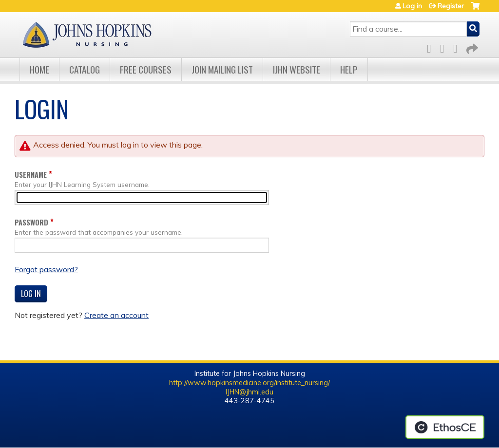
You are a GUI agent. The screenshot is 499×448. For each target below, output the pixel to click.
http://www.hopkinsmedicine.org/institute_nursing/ (249, 383)
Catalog (85, 69)
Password (31, 222)
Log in (412, 6)
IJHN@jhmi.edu (249, 392)
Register (451, 6)
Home (39, 69)
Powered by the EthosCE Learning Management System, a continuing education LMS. (445, 427)
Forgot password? (46, 269)
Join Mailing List (222, 69)
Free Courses (146, 69)
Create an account (116, 315)
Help (349, 69)
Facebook (432, 47)
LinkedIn (458, 47)
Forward (471, 47)
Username (31, 175)
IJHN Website (297, 69)
